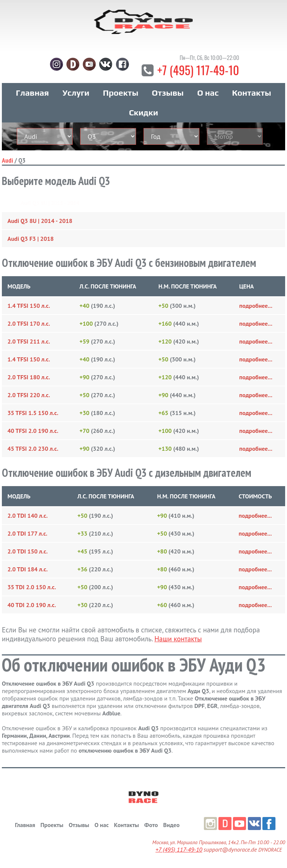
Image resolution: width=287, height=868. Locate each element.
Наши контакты (178, 639)
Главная (33, 93)
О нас (208, 93)
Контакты (252, 93)
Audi (7, 160)
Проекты (121, 93)
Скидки (143, 112)
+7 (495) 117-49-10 (198, 70)
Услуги (76, 93)
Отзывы (168, 93)
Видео (171, 825)
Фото (151, 825)
